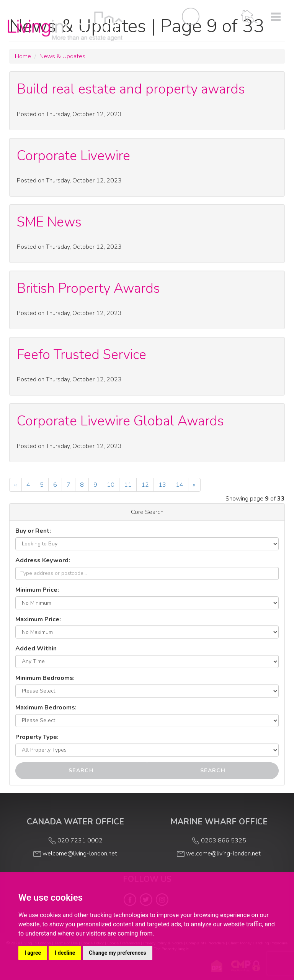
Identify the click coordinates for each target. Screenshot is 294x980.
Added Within (36, 648)
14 (180, 485)
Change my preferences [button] (117, 953)
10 (111, 485)
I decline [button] (65, 953)
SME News (49, 222)
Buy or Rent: (33, 531)
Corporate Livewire (73, 156)
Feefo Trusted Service (82, 355)
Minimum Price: (37, 590)
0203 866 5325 (219, 840)
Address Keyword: (43, 560)
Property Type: (37, 737)
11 (128, 485)
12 (145, 485)
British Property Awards (88, 288)
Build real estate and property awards (131, 89)
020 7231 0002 (75, 840)
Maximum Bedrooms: (46, 708)
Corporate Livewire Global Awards (120, 421)
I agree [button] (33, 953)
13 (162, 485)
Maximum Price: (38, 619)
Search (81, 771)
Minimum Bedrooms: (45, 678)
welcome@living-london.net (75, 854)
